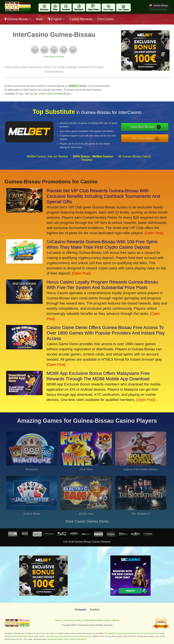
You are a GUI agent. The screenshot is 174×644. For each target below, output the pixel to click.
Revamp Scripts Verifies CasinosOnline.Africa (68, 639)
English (56, 19)
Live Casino (123, 10)
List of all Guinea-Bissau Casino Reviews (87, 542)
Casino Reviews (81, 19)
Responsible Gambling (93, 620)
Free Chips (108, 10)
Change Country (159, 9)
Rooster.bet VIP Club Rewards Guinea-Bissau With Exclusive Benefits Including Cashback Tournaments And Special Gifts (103, 196)
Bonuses (44, 10)
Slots (55, 10)
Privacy (79, 620)
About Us (59, 620)
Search (107, 620)
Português (81, 610)
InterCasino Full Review (54, 57)
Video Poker (93, 10)
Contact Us (69, 620)
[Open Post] (154, 233)
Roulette (66, 10)
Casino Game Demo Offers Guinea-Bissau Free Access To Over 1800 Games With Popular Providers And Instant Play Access (106, 333)
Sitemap (116, 620)
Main (39, 19)
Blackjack (79, 10)
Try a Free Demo (143, 138)
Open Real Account (143, 127)
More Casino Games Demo (87, 521)
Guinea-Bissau (18, 19)
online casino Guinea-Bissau (55, 94)
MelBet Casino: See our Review (47, 156)
